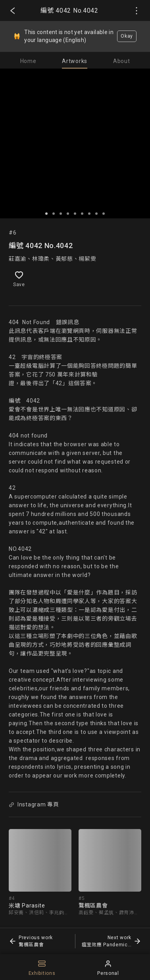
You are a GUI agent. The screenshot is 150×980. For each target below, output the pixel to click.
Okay (127, 36)
